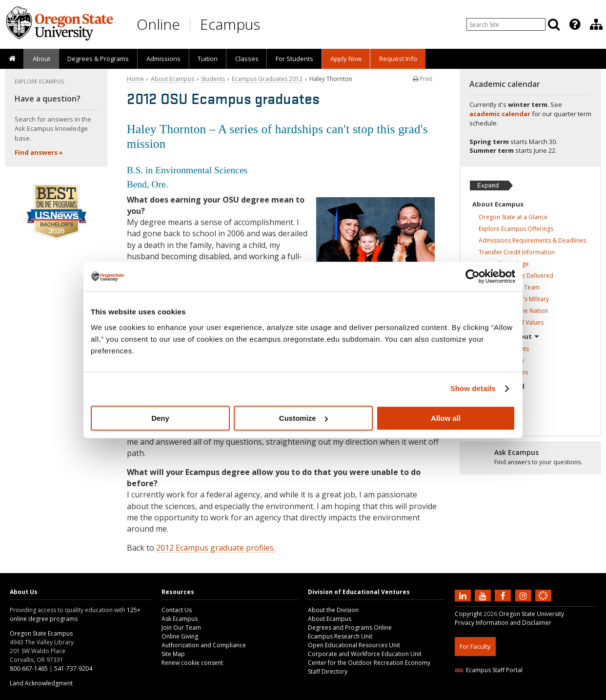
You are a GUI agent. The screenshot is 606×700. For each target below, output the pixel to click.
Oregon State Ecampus (41, 633)
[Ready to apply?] (531, 457)
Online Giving (180, 636)
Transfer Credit (517, 252)
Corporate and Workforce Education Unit (365, 654)
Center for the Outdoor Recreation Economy (369, 663)
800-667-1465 (29, 669)
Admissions (163, 59)
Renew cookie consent (192, 663)
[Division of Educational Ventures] (596, 24)
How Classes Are (516, 276)
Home (135, 79)
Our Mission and (511, 322)
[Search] (554, 24)
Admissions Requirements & (532, 240)
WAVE (552, 694)
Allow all (446, 418)
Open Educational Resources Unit (354, 645)
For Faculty (475, 646)
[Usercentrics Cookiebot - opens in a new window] (473, 276)
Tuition (208, 59)
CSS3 (532, 694)
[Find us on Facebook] (504, 596)
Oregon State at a (513, 217)
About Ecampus (172, 79)
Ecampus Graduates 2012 (267, 79)
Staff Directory (328, 671)
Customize (303, 418)
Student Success (509, 287)
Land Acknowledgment (41, 683)
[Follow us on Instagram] (525, 596)
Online (158, 24)
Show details (473, 388)
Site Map (173, 654)
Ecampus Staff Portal (489, 670)
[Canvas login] (543, 603)
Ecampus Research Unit (340, 636)
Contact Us (177, 610)
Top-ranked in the (513, 311)
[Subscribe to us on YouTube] (484, 596)
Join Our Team (181, 628)
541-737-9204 (73, 669)
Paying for (504, 264)
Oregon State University (531, 614)
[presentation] (574, 24)
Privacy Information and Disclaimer (503, 623)
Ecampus (230, 24)
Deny (160, 418)
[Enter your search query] (506, 24)
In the (495, 399)
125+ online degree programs (75, 614)
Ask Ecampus (180, 619)
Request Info (398, 59)
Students (213, 79)
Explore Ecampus (516, 229)
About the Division (333, 610)
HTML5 (509, 694)
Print (423, 79)
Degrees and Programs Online (350, 628)
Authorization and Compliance (204, 645)
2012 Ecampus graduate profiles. (216, 548)
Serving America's (514, 299)
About (41, 59)
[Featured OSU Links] (575, 24)
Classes (247, 59)
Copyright (468, 614)
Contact (494, 411)
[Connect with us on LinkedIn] (464, 596)
